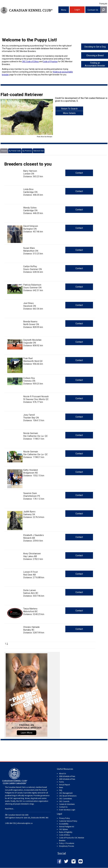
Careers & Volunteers (67, 804)
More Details (69, 113)
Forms (61, 782)
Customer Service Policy (68, 821)
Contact (79, 173)
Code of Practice (50, 62)
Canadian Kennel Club (30, 10)
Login (77, 9)
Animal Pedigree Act (67, 827)
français (103, 3)
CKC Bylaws (63, 829)
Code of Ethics (64, 835)
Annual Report (64, 785)
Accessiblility (64, 824)
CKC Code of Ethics (30, 62)
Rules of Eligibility (66, 832)
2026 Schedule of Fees (67, 776)
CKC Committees (65, 799)
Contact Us (93, 10)
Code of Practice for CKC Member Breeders (72, 839)
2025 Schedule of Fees (67, 779)
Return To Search (69, 109)
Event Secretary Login (67, 810)
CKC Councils (64, 801)
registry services (37, 793)
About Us (62, 774)
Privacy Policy (64, 818)
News (61, 787)
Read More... (10, 809)
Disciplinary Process (67, 846)
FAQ (61, 790)
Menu (64, 10)
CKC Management (66, 793)
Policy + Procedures (67, 843)
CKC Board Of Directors (68, 796)
